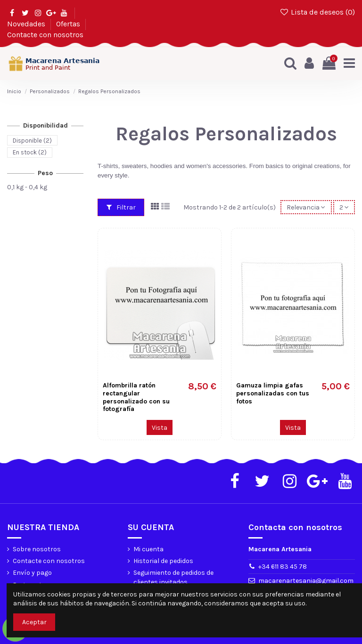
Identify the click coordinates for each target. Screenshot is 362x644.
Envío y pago (32, 573)
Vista (160, 428)
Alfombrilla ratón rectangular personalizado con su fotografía (136, 397)
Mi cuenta (148, 549)
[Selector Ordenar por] (306, 207)
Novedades (27, 24)
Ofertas (69, 24)
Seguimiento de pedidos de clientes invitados (173, 577)
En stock (30, 152)
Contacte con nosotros (45, 35)
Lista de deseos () (317, 12)
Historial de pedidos (163, 561)
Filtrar (121, 207)
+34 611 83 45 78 (283, 567)
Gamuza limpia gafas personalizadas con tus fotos (273, 393)
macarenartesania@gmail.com (306, 581)
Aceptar (34, 622)
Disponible (32, 140)
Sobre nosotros (37, 549)
